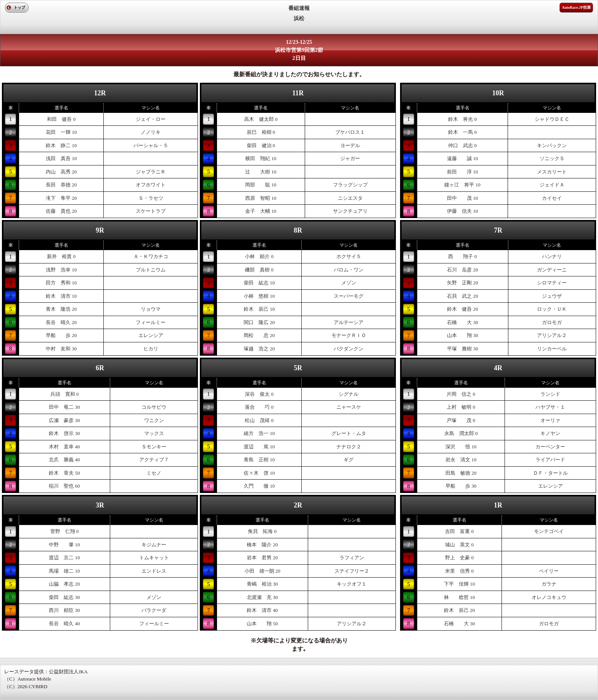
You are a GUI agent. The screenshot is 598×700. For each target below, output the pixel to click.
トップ (19, 7)
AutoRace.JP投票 (576, 7)
